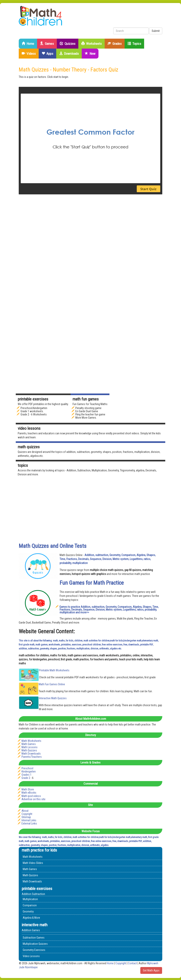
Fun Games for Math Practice (92, 583)
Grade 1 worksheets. (32, 411)
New (90, 54)
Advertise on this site (33, 799)
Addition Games (31, 930)
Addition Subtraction (33, 894)
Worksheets (91, 44)
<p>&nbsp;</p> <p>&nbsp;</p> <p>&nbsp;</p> (90, 141)
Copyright (27, 814)
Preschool (27, 768)
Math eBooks (29, 793)
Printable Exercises (33, 399)
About (25, 811)
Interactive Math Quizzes (53, 698)
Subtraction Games (34, 938)
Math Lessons (30, 747)
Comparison (30, 905)
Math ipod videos (31, 796)
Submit (156, 31)
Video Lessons (29, 428)
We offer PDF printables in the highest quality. (43, 404)
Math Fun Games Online (52, 684)
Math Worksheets (31, 741)
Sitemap (26, 817)
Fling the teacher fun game (90, 414)
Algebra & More (31, 918)
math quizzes (29, 447)
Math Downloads (31, 754)
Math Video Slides (33, 863)
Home (28, 44)
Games (47, 44)
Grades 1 (27, 775)
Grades (115, 44)
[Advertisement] (132, 267)
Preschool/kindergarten (34, 408)
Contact (133, 963)
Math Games (29, 744)
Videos (29, 54)
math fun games (86, 399)
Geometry (28, 911)
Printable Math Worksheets (54, 670)
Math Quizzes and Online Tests (53, 546)
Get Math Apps (151, 970)
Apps (47, 54)
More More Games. (86, 418)
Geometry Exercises (34, 950)
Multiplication (30, 899)
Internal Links (29, 820)
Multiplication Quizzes (35, 944)
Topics (134, 44)
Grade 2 (26, 778)
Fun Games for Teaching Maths (90, 404)
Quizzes (68, 44)
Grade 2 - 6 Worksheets (34, 414)
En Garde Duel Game (87, 411)
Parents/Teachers (32, 757)
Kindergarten (29, 771)
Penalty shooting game (88, 408)
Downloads (69, 54)
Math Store (28, 789)
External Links (29, 823)
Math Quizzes (29, 750)
